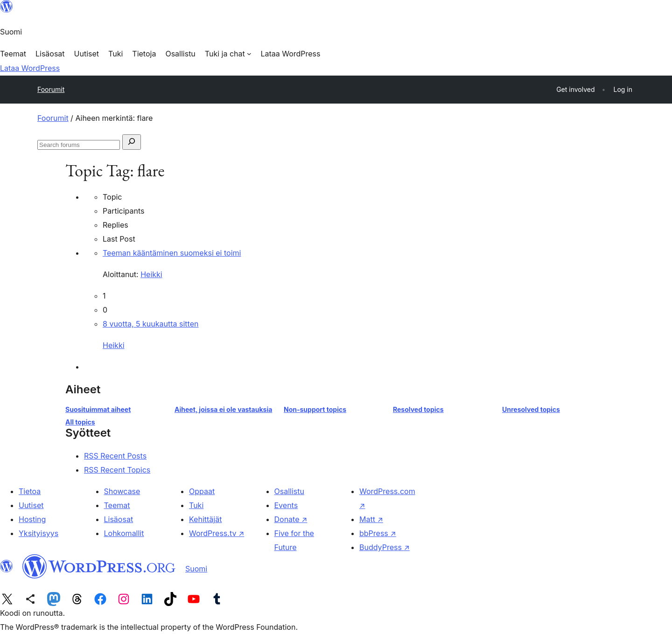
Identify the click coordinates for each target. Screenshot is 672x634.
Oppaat (202, 491)
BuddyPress (385, 547)
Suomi (196, 569)
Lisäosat (119, 519)
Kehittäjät (205, 519)
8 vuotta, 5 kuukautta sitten (150, 324)
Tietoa (30, 491)
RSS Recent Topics (117, 470)
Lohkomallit (124, 533)
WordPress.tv (217, 533)
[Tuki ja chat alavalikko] (228, 54)
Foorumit (51, 89)
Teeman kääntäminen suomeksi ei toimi (172, 253)
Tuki (196, 505)
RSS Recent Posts (115, 456)
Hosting (32, 519)
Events (286, 505)
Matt (371, 519)
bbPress (378, 533)
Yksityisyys (38, 533)
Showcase (122, 491)
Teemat (117, 505)
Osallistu (289, 491)
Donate (291, 519)
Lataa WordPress (30, 68)
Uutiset (31, 505)
